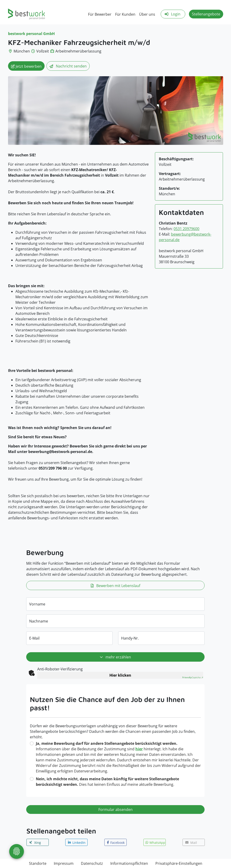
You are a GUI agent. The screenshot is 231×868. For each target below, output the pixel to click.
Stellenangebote (206, 14)
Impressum (64, 863)
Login (172, 14)
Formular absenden (115, 810)
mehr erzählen (115, 657)
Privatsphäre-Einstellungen (179, 863)
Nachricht (68, 66)
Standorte (38, 863)
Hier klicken (120, 675)
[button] (38, 842)
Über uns (147, 14)
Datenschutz (92, 863)
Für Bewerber (100, 14)
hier (139, 749)
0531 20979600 (186, 229)
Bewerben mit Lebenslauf (115, 586)
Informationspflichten (129, 863)
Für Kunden (125, 14)
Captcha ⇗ (193, 677)
